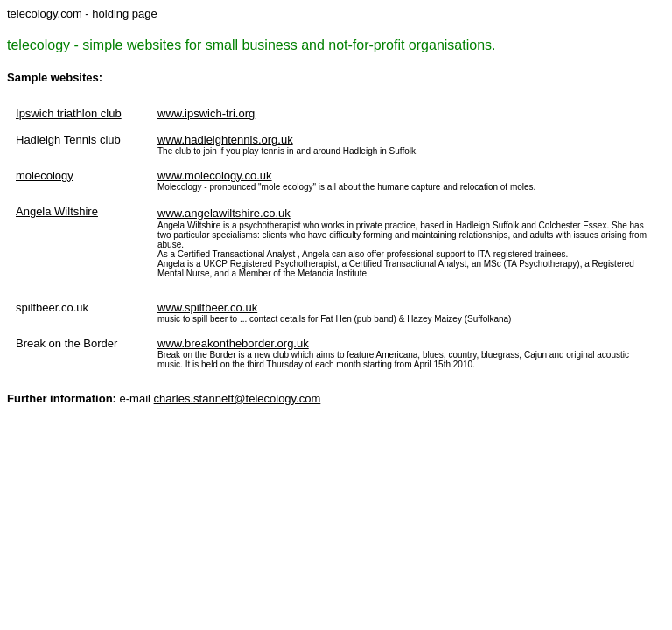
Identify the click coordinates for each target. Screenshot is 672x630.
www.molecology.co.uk (215, 175)
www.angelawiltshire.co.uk (224, 213)
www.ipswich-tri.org (206, 113)
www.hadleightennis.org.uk (225, 140)
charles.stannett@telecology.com (238, 399)
